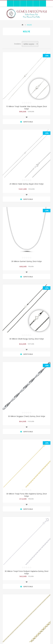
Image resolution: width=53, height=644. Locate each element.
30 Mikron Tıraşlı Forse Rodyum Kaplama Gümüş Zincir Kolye (27, 572)
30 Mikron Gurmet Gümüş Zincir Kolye (26, 261)
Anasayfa (23, 25)
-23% (47, 56)
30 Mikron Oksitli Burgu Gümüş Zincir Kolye (27, 339)
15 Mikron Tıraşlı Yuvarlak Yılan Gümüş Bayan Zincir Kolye (26, 108)
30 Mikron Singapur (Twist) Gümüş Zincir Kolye (27, 416)
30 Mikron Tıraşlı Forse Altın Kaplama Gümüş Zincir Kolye (27, 495)
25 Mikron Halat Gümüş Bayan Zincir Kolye (26, 184)
